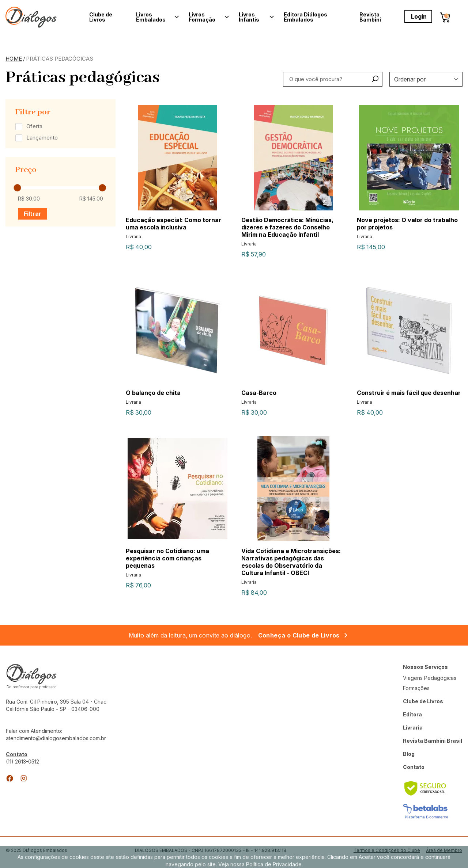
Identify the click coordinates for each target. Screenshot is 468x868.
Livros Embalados (151, 17)
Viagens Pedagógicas (430, 678)
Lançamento (42, 138)
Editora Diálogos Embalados (305, 17)
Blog (409, 754)
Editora (412, 714)
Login (419, 16)
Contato (414, 767)
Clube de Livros (101, 17)
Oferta (34, 126)
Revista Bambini (370, 17)
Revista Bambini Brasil (433, 741)
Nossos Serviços (425, 667)
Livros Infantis (249, 17)
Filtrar (33, 214)
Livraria (413, 728)
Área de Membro (444, 851)
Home (14, 59)
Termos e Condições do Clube (387, 850)
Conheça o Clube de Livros (299, 635)
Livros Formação (202, 17)
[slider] (17, 188)
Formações (416, 688)
